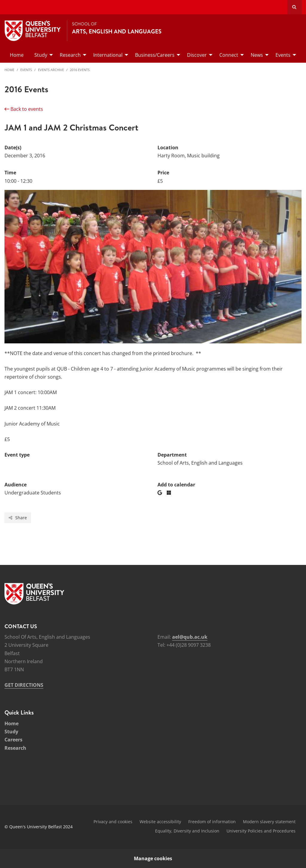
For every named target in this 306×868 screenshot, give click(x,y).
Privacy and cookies (113, 822)
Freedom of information (212, 822)
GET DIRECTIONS (24, 685)
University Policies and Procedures (261, 831)
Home (9, 70)
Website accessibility (160, 822)
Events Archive (51, 70)
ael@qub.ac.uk (190, 637)
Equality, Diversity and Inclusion (187, 831)
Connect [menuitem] (229, 55)
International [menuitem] (108, 55)
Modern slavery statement (269, 822)
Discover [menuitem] (197, 55)
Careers (13, 740)
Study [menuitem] (41, 55)
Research (15, 748)
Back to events (24, 109)
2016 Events (80, 70)
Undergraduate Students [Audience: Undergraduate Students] (33, 493)
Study (11, 732)
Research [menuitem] (70, 55)
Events (26, 70)
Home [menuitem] (17, 55)
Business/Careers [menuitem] (155, 55)
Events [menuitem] (283, 55)
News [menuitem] (257, 55)
